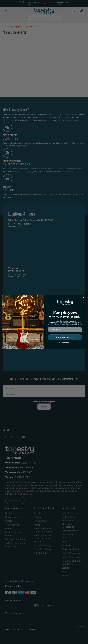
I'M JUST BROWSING (65, 343)
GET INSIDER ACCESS (65, 337)
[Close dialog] (83, 298)
